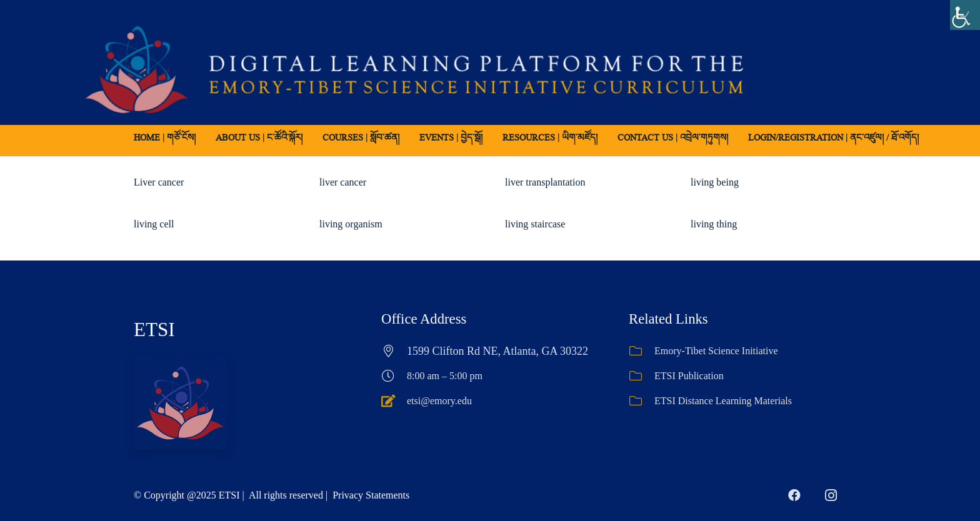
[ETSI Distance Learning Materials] (642, 401)
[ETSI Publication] (642, 376)
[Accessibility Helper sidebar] (965, 15)
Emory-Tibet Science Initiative (716, 351)
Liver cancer (159, 182)
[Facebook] (794, 495)
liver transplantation (545, 182)
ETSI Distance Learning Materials (723, 401)
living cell (154, 224)
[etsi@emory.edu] (394, 401)
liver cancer (343, 182)
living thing (714, 224)
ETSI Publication (689, 376)
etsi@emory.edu (439, 401)
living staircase (535, 224)
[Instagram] (831, 495)
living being (715, 182)
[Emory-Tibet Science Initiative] (642, 351)
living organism (351, 224)
